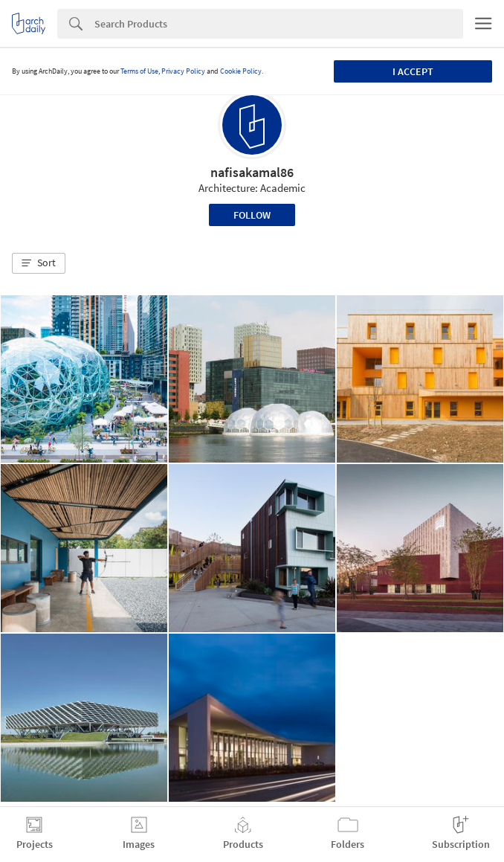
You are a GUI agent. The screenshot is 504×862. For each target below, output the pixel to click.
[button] (39, 263)
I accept (413, 71)
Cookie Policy (241, 71)
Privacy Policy (183, 71)
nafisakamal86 (252, 172)
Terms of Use (139, 71)
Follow (252, 215)
